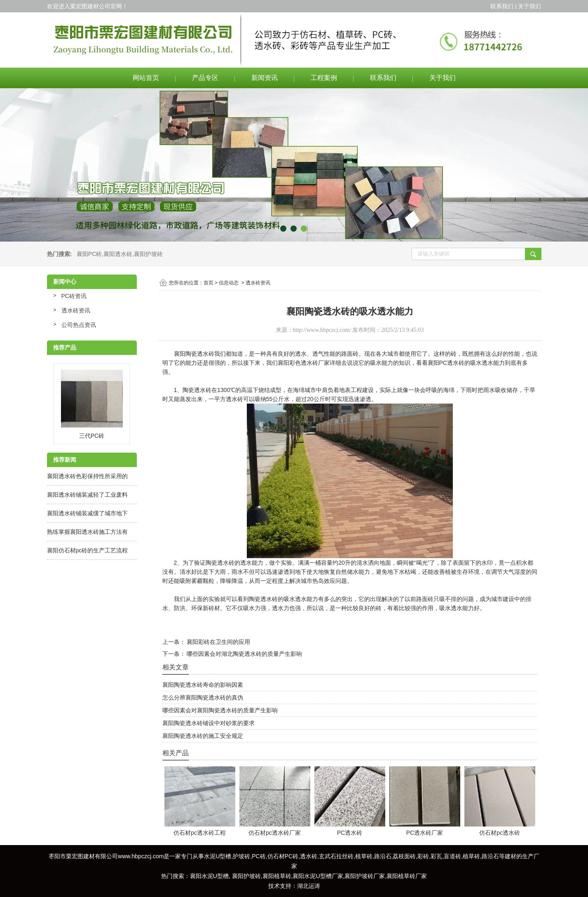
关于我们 (443, 78)
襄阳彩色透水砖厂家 (304, 363)
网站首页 (146, 78)
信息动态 (229, 283)
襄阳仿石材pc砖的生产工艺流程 (88, 550)
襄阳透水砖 (118, 254)
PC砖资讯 (74, 296)
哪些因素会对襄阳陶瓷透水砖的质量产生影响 (220, 710)
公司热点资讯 (79, 325)
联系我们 (383, 78)
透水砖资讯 (76, 310)
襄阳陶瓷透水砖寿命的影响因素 (203, 685)
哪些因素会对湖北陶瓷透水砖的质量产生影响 (244, 654)
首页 (208, 283)
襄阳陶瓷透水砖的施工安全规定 (203, 736)
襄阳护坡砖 (148, 254)
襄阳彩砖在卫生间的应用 (218, 642)
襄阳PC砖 (89, 254)
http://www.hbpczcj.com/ (322, 330)
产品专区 (205, 78)
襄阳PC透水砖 (446, 363)
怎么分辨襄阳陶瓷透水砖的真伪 (203, 697)
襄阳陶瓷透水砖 (194, 354)
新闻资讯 (265, 78)
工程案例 (324, 78)
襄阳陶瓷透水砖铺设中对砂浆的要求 (208, 723)
